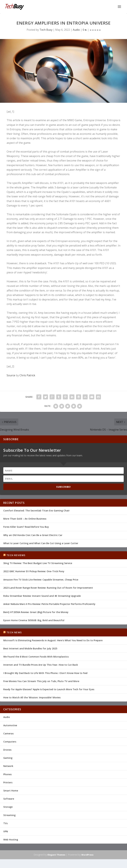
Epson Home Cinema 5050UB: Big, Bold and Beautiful (34, 620)
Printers (8, 782)
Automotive (10, 725)
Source (11, 375)
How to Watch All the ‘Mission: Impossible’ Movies (32, 697)
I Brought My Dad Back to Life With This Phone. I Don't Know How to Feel (45, 673)
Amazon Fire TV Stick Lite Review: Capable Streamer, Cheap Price (41, 580)
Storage (8, 807)
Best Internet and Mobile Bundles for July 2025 (30, 648)
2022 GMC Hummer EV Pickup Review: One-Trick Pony (34, 571)
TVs (5, 823)
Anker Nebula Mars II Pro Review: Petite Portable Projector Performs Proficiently (49, 604)
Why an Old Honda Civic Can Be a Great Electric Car (33, 535)
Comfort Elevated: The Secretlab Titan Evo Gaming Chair (36, 511)
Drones (7, 750)
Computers (10, 742)
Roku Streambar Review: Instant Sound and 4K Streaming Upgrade (42, 596)
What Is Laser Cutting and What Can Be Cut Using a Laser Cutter (41, 543)
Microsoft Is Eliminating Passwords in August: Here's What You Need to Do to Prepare (53, 640)
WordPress (87, 855)
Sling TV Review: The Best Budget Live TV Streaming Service (38, 563)
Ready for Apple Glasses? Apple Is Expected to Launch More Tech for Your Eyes (49, 689)
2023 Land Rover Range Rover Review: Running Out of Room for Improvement (48, 588)
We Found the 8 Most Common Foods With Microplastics (36, 657)
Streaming (9, 815)
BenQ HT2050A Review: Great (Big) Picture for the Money (36, 612)
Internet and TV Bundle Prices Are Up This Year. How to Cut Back (41, 665)
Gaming (8, 758)
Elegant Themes (56, 855)
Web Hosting (11, 840)
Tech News (14, 632)
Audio (76, 30)
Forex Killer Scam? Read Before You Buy (26, 527)
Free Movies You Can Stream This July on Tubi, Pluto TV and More (41, 681)
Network (8, 766)
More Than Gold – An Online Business (25, 519)
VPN (6, 831)
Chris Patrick (27, 375)
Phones (7, 774)
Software (9, 799)
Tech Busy (46, 30)
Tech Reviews (16, 555)
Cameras (8, 733)
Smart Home (11, 791)
